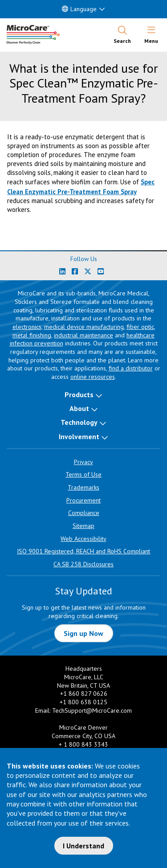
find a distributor (131, 368)
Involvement (79, 436)
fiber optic (140, 327)
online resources (93, 377)
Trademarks (83, 487)
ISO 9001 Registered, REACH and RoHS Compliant (83, 551)
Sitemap (83, 526)
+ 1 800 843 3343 (83, 744)
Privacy (83, 462)
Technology (79, 422)
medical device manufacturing (84, 327)
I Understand (83, 846)
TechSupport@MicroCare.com (92, 710)
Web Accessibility (83, 539)
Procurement (83, 500)
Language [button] (79, 9)
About (79, 408)
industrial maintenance (83, 335)
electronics (27, 327)
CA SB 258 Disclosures (83, 564)
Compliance (84, 513)
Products (79, 395)
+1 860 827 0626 (84, 694)
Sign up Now (83, 633)
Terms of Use (83, 474)
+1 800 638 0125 (83, 702)
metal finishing (32, 335)
